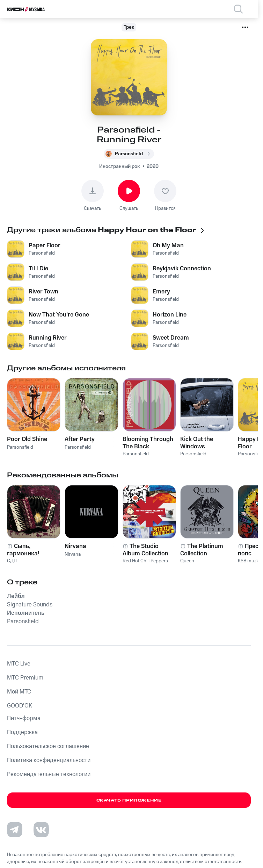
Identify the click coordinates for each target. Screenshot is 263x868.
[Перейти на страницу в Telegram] (15, 830)
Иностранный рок (119, 166)
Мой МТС (19, 692)
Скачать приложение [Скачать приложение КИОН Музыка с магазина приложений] (129, 800)
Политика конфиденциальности (49, 760)
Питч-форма (24, 718)
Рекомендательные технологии (49, 774)
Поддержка (22, 732)
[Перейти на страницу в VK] (41, 830)
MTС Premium (25, 678)
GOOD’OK (20, 706)
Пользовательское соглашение (48, 746)
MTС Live (19, 664)
